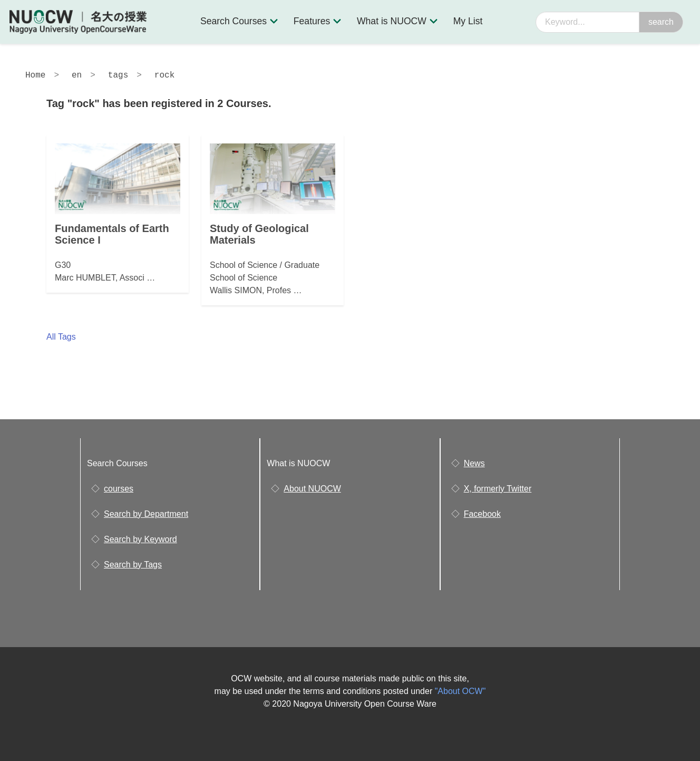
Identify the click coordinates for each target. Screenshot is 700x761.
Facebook (482, 514)
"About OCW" (460, 691)
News (474, 463)
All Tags (61, 337)
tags (118, 75)
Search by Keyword (140, 539)
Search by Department (146, 514)
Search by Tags (133, 565)
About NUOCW (312, 489)
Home (35, 75)
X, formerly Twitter (498, 489)
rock (164, 75)
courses (119, 489)
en (77, 75)
